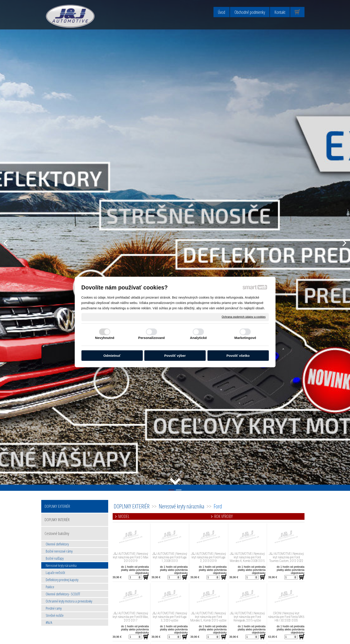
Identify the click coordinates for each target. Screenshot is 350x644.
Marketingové (245, 338)
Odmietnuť (112, 356)
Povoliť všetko (238, 356)
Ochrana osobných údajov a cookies (244, 317)
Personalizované (152, 338)
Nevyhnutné (105, 338)
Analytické (198, 338)
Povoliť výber (175, 356)
